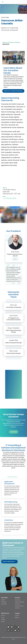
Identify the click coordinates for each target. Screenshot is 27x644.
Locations (17, 616)
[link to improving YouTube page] (15, 630)
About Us (3, 616)
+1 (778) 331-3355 (9, 198)
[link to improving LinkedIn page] (12, 627)
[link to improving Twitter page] (15, 627)
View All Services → (13, 477)
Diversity (3, 622)
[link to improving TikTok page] (19, 630)
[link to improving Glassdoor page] (12, 630)
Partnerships (4, 602)
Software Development (20, 602)
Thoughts (3, 620)
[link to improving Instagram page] (8, 630)
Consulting (17, 604)
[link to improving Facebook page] (19, 627)
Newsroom (20, 637)
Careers (3, 618)
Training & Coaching (19, 606)
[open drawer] (3, 2)
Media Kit (17, 618)
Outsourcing (17, 600)
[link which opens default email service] (8, 627)
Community (17, 608)
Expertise (3, 600)
